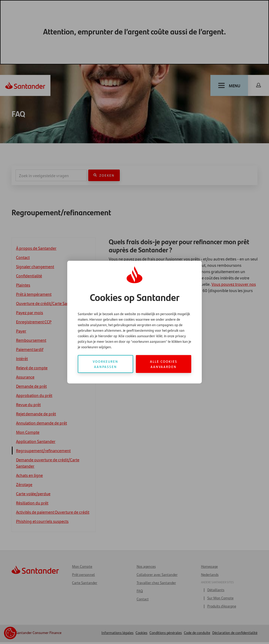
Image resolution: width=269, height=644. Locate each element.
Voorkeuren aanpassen (105, 364)
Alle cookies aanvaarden (164, 364)
